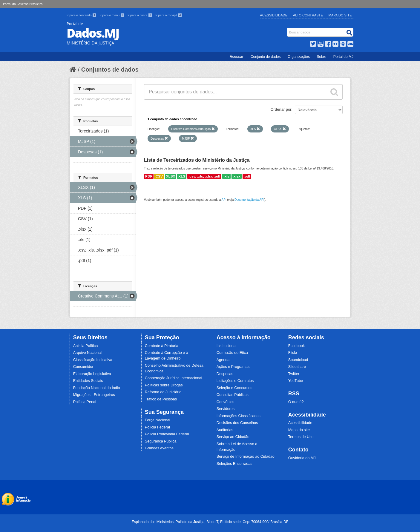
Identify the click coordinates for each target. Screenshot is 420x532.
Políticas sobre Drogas (164, 385)
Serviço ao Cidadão (233, 437)
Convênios (226, 402)
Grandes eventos (159, 448)
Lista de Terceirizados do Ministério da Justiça (197, 160)
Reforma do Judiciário (163, 392)
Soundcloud (298, 360)
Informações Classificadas (239, 416)
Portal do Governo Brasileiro (23, 4)
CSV (159, 176)
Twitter (294, 374)
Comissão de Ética (232, 353)
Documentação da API (249, 200)
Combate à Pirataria (162, 346)
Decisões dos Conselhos (237, 423)
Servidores (226, 409)
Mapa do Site (340, 15)
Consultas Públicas (233, 395)
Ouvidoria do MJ (302, 458)
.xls (226, 176)
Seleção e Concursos (234, 388)
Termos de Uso (301, 437)
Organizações (299, 57)
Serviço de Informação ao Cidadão (246, 457)
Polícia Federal (157, 427)
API (224, 200)
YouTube (296, 381)
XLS (182, 176)
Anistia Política (86, 346)
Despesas (225, 374)
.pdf (247, 176)
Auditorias (225, 430)
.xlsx (237, 176)
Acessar (237, 57)
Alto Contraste (308, 15)
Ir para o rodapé (169, 15)
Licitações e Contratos (235, 381)
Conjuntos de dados (110, 70)
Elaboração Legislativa (92, 374)
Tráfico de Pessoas (161, 399)
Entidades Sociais (88, 381)
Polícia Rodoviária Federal (167, 434)
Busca (288, 29)
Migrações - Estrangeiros (94, 395)
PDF (149, 176)
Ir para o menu (112, 15)
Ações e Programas (233, 367)
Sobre (321, 57)
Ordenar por (281, 109)
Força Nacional (158, 420)
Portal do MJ (343, 57)
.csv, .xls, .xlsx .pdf (204, 176)
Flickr (293, 353)
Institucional (227, 346)
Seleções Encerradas (234, 464)
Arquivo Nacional (87, 353)
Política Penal (85, 402)
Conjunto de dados (266, 57)
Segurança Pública (161, 441)
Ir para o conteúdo (82, 15)
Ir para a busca (140, 15)
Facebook (296, 346)
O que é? (296, 402)
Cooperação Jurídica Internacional (174, 378)
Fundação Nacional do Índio (97, 388)
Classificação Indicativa (93, 360)
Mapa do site (299, 430)
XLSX (171, 176)
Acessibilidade (274, 15)
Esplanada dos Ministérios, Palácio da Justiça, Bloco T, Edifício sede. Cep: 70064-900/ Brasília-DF (210, 522)
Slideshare (297, 367)
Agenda (223, 360)
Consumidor (83, 367)
